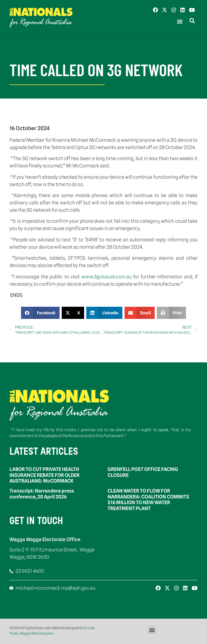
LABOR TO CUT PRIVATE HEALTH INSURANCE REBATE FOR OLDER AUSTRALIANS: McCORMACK (44, 475)
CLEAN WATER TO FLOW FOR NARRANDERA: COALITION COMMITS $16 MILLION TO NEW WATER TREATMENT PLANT (148, 500)
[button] (180, 21)
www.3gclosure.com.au (107, 277)
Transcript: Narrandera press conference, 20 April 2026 (42, 494)
